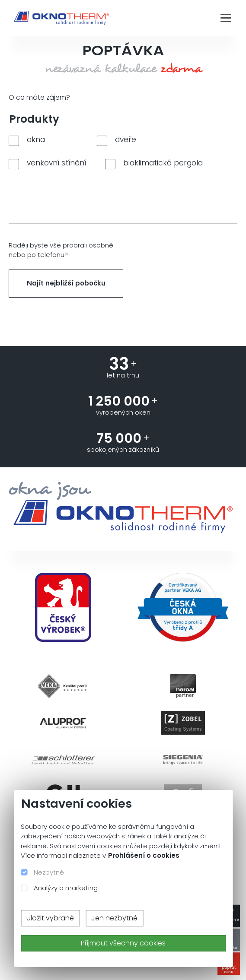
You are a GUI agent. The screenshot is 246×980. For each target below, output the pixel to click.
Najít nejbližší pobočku (66, 283)
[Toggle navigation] (226, 18)
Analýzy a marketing (66, 888)
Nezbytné (49, 872)
